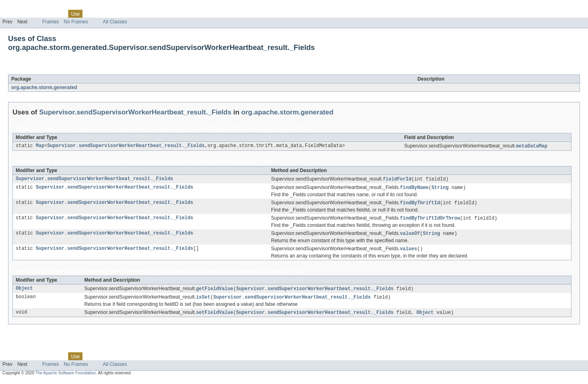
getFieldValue (215, 292)
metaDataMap (532, 146)
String (440, 189)
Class (58, 14)
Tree (92, 14)
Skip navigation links (22, 7)
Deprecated (115, 14)
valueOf (410, 236)
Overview (13, 14)
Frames (51, 22)
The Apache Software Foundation (66, 377)
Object (24, 292)
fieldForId (397, 180)
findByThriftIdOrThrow (430, 220)
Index (138, 14)
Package (37, 14)
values (409, 251)
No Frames (76, 22)
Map (40, 146)
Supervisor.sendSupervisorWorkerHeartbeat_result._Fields (124, 70)
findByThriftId (420, 204)
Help (154, 14)
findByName (414, 189)
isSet (203, 301)
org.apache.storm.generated (44, 87)
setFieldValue (215, 316)
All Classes (115, 22)
